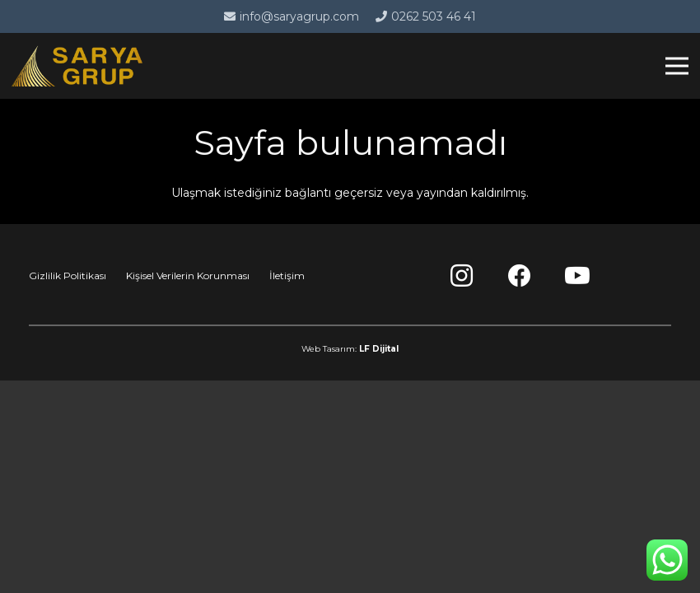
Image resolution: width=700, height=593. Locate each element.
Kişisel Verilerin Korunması (188, 275)
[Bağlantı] (77, 66)
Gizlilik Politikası (68, 275)
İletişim (287, 275)
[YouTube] (577, 276)
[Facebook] (520, 276)
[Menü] (677, 66)
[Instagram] (462, 276)
